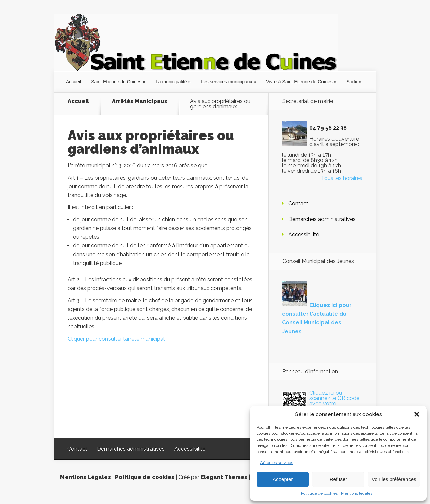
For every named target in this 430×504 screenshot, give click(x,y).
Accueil (73, 82)
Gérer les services (276, 463)
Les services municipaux (227, 82)
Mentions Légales (85, 477)
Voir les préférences (394, 479)
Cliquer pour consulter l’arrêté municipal (116, 339)
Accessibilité (304, 235)
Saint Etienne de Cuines (116, 82)
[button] (417, 414)
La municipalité (171, 82)
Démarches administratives (322, 219)
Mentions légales (357, 493)
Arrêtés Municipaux (140, 101)
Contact (298, 204)
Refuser (338, 479)
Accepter (283, 479)
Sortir (352, 82)
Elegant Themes (224, 477)
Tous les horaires (342, 178)
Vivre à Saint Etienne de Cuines (299, 82)
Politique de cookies (319, 493)
